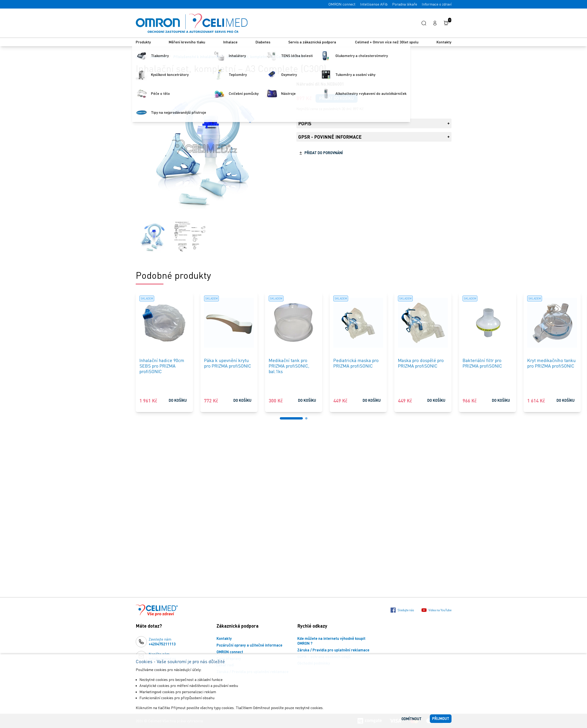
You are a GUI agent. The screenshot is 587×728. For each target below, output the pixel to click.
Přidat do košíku (337, 98)
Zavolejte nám (162, 642)
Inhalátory (159, 57)
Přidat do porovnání (324, 153)
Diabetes (263, 42)
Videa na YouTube (436, 610)
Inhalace (230, 42)
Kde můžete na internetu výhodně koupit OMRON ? (331, 641)
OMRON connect (342, 4)
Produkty (143, 42)
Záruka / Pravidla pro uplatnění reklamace (333, 650)
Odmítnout (411, 719)
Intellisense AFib (374, 4)
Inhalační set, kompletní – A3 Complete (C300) (266, 57)
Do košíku (178, 400)
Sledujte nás (402, 610)
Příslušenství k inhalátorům (197, 57)
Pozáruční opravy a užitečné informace (249, 645)
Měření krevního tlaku (187, 42)
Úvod (140, 57)
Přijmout (441, 718)
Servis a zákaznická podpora (313, 42)
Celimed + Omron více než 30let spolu (387, 42)
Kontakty (444, 42)
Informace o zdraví (437, 4)
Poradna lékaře (405, 4)
